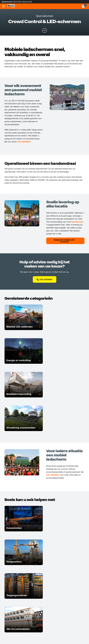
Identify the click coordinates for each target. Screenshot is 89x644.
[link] (11, 6)
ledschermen (77, 222)
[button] (24, 327)
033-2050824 (24, 142)
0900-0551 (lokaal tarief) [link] (22, 2)
